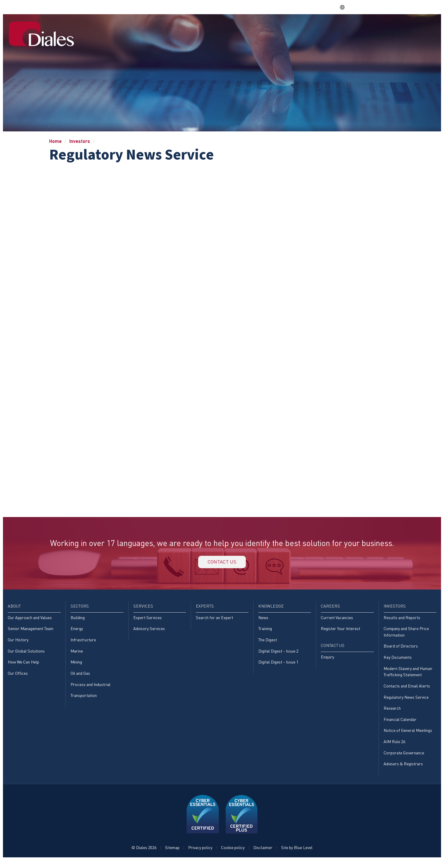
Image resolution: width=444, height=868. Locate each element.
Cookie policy (233, 855)
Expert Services (148, 621)
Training (265, 632)
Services (254, 28)
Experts (283, 28)
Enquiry (327, 661)
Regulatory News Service (406, 702)
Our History (18, 644)
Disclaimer (263, 855)
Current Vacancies (337, 621)
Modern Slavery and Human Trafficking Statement (408, 676)
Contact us (222, 563)
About (199, 28)
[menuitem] (177, 28)
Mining (76, 667)
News (263, 621)
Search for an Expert (214, 621)
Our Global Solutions (26, 655)
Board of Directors (401, 650)
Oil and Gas (80, 678)
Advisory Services (149, 632)
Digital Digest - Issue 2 (278, 655)
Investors (380, 28)
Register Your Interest (340, 632)
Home (177, 28)
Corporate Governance (404, 760)
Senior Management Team (31, 632)
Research (392, 714)
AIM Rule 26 (394, 748)
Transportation (84, 701)
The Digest (268, 644)
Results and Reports (402, 621)
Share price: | (305, 7)
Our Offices (18, 678)
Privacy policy (200, 855)
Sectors (225, 28)
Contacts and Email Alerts (407, 691)
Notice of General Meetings (408, 737)
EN (346, 7)
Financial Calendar (400, 726)
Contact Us (417, 28)
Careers (349, 28)
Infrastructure (83, 644)
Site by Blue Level (297, 855)
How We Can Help (23, 667)
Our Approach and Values (30, 621)
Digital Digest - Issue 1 (278, 667)
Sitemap (172, 855)
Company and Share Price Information (406, 636)
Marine (77, 655)
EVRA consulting (380, 7)
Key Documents (398, 662)
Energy (77, 632)
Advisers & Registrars (403, 771)
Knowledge (316, 28)
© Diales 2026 (144, 855)
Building (78, 621)
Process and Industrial (90, 689)
